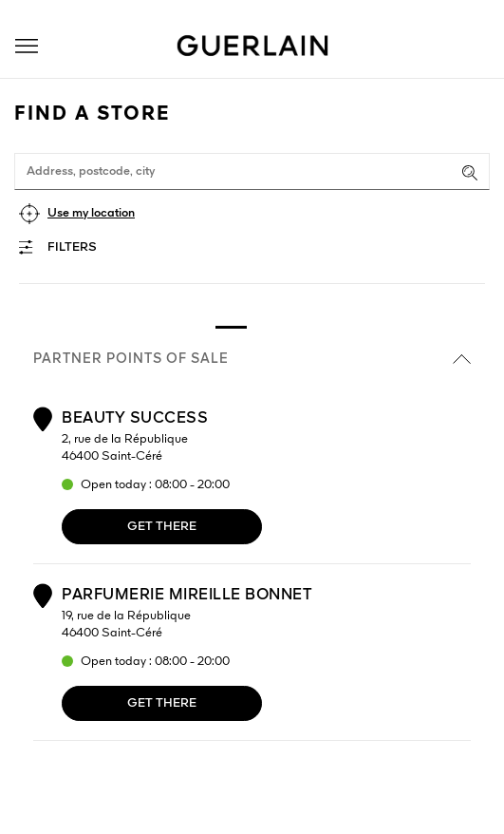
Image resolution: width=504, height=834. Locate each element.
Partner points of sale (252, 359)
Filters (72, 247)
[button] (27, 46)
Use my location (91, 213)
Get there (162, 527)
